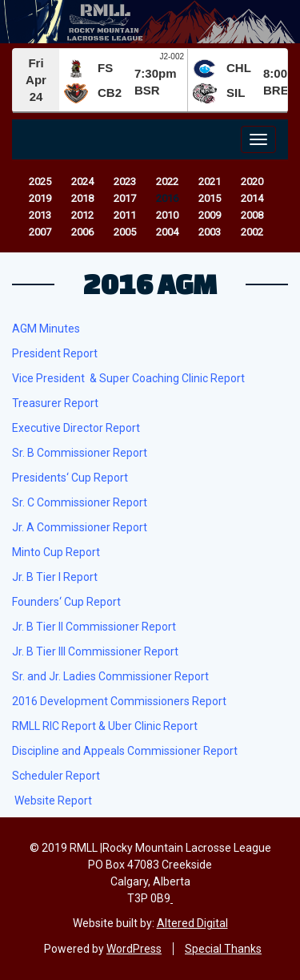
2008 (252, 215)
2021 (210, 181)
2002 (252, 232)
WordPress (134, 949)
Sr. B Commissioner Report (80, 453)
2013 (40, 215)
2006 (82, 232)
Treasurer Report (55, 403)
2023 (125, 181)
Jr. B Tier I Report (55, 577)
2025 (40, 181)
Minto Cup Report (56, 552)
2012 (82, 215)
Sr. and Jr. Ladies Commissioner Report (110, 676)
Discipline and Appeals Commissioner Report (125, 751)
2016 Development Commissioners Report (119, 701)
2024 (82, 181)
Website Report (53, 801)
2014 (252, 198)
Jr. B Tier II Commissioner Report (94, 627)
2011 (125, 215)
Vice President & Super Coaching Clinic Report (128, 378)
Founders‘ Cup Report (66, 602)
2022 (167, 181)
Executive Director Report (76, 428)
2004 (167, 232)
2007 (40, 232)
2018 (82, 198)
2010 (167, 215)
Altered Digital (192, 923)
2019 (40, 198)
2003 (210, 232)
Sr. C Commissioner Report (80, 502)
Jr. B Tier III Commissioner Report (95, 651)
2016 (167, 198)
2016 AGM (150, 284)
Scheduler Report (56, 776)
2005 (125, 232)
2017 (125, 198)
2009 (210, 215)
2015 (210, 198)
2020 (252, 181)
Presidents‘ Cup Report (70, 478)
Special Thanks (223, 949)
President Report (55, 353)
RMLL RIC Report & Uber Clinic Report (105, 726)
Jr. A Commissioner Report (80, 527)
